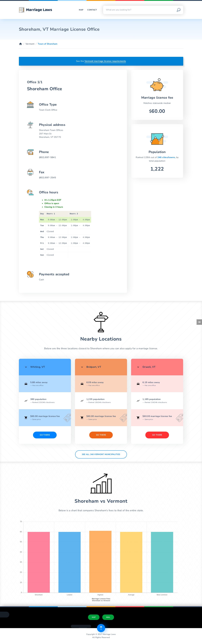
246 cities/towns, (167, 157)
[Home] (21, 44)
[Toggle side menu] (199, 322)
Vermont (30, 44)
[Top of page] (101, 628)
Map (81, 10)
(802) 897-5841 (47, 157)
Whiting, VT (38, 367)
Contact (92, 10)
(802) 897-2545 (47, 178)
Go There (45, 435)
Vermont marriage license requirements (105, 61)
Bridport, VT (94, 367)
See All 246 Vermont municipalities (101, 454)
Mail (108, 617)
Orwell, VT (149, 367)
